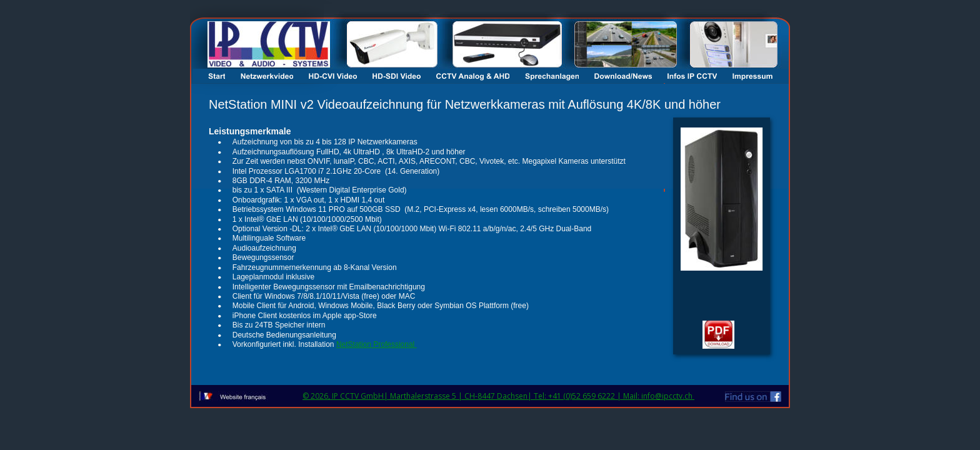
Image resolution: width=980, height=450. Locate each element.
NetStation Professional (377, 344)
